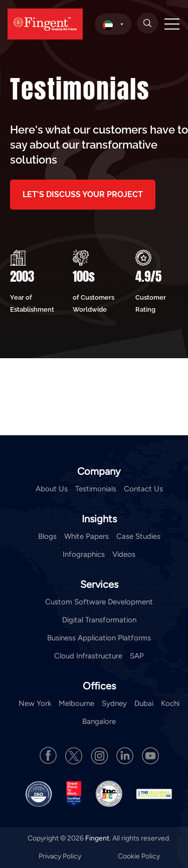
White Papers (86, 536)
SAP (137, 656)
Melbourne (76, 703)
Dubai (144, 703)
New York (35, 703)
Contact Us (143, 489)
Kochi (170, 703)
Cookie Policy (139, 856)
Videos (124, 554)
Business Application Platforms (99, 638)
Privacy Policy (61, 856)
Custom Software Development (99, 602)
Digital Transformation (99, 620)
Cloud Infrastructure (88, 656)
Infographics (84, 554)
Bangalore (99, 721)
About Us (52, 489)
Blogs (47, 536)
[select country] (113, 24)
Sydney (114, 703)
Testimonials (96, 489)
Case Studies (138, 536)
